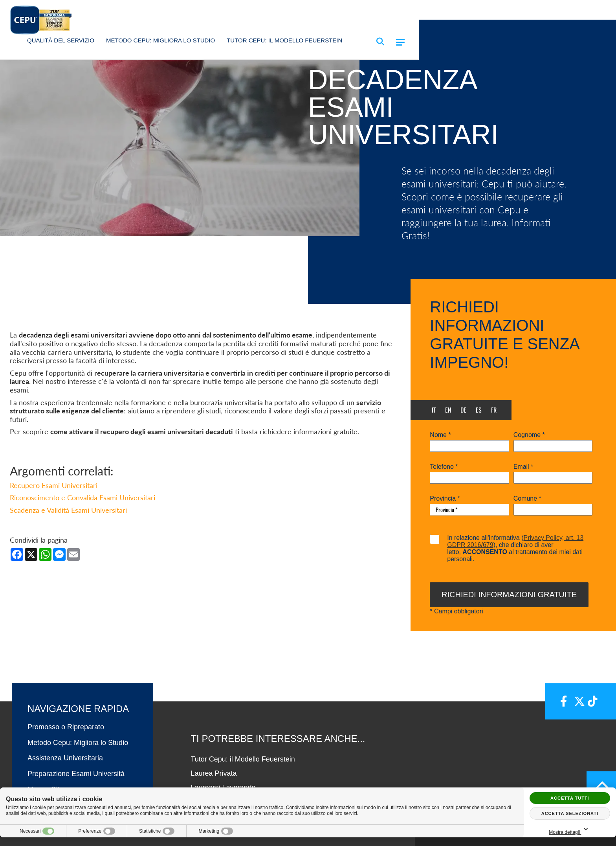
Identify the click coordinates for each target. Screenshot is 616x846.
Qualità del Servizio (61, 40)
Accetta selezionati (570, 813)
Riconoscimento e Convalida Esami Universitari (82, 497)
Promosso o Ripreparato (66, 727)
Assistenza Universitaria (65, 758)
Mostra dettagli (570, 830)
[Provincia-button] (469, 510)
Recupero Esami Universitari (54, 485)
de (463, 410)
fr (494, 410)
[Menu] (400, 42)
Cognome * (529, 435)
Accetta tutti (570, 798)
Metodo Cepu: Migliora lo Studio (160, 40)
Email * (523, 467)
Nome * (440, 435)
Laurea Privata (214, 773)
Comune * (527, 499)
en (448, 410)
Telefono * (444, 467)
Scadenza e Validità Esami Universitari (68, 510)
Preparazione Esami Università (76, 774)
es (479, 410)
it (434, 410)
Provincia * (445, 499)
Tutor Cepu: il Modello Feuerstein (284, 40)
